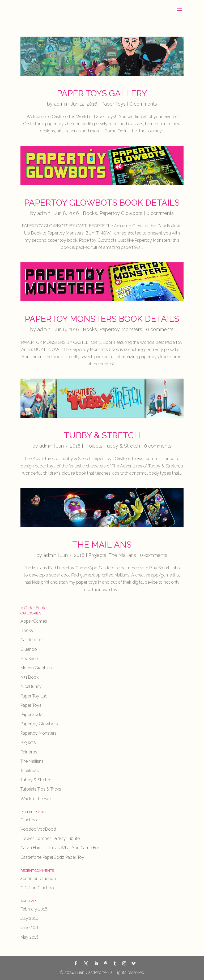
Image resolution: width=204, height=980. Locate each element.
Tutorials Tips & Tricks (41, 789)
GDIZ (25, 888)
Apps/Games (34, 621)
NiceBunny (31, 686)
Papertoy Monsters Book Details (102, 319)
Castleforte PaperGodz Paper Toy (52, 857)
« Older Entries (35, 608)
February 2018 (34, 909)
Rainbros (29, 752)
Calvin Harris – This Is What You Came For (60, 848)
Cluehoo (29, 649)
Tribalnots (30, 771)
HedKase (29, 659)
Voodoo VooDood (38, 829)
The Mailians (102, 545)
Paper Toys (113, 104)
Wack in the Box (36, 799)
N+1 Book (29, 677)
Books (90, 213)
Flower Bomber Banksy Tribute (50, 838)
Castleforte (31, 640)
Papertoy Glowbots (121, 213)
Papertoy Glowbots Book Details (102, 203)
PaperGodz (31, 715)
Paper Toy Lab (34, 696)
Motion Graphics (36, 668)
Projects (93, 446)
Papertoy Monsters (121, 329)
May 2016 (29, 937)
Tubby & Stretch (102, 435)
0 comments (143, 104)
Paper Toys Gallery (102, 93)
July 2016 (29, 918)
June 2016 (30, 928)
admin (60, 104)
